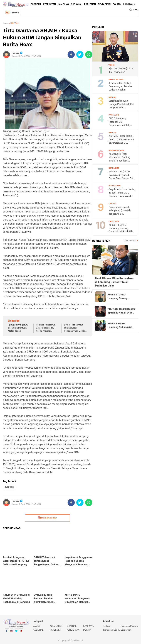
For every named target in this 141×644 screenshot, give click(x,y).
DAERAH (10, 488)
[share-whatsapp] (89, 55)
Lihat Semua (130, 241)
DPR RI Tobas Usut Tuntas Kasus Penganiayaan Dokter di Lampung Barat (75, 328)
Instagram (12, 632)
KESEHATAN (49, 4)
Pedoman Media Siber (129, 626)
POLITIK (117, 4)
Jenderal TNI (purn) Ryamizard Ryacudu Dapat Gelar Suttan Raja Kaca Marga (121, 175)
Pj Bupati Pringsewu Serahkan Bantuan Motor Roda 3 (18, 328)
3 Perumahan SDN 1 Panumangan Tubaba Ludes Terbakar (120, 87)
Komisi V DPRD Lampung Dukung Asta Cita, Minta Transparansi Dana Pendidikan (121, 326)
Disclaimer (126, 630)
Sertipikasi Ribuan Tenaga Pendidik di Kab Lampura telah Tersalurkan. (121, 105)
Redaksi (107, 626)
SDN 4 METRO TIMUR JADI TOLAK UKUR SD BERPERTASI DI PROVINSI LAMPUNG (121, 140)
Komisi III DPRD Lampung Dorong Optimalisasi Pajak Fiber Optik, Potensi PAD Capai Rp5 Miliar (122, 229)
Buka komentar (47, 518)
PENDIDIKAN (73, 630)
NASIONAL (76, 4)
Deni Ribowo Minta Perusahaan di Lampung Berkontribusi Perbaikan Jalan (115, 282)
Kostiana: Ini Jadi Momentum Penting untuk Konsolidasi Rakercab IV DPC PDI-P (122, 158)
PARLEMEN (90, 4)
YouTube (21, 632)
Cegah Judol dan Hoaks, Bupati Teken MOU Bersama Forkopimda (122, 193)
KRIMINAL (71, 626)
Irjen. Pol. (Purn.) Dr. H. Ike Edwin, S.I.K (121, 70)
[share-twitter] (80, 55)
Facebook (7, 632)
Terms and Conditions (112, 630)
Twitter (16, 632)
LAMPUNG (63, 4)
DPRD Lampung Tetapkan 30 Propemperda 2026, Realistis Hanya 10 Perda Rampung (119, 122)
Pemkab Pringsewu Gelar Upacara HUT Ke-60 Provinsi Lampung (46, 328)
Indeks (12, 13)
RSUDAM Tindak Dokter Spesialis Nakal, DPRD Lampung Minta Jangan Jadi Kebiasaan (121, 311)
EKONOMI (36, 4)
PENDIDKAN (104, 4)
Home (6, 23)
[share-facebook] (71, 55)
